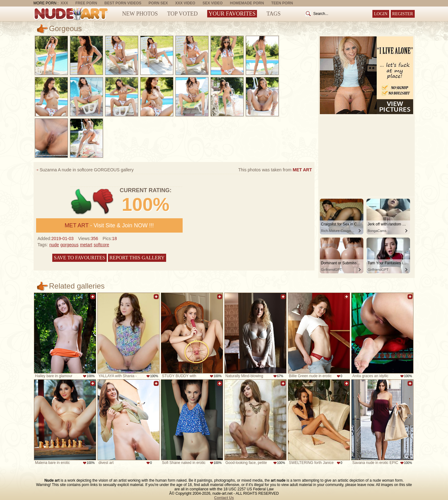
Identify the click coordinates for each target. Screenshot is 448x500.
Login (381, 14)
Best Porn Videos (123, 3)
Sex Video (213, 3)
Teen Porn (282, 3)
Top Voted (182, 14)
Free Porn (86, 3)
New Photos (140, 14)
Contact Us (224, 498)
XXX (64, 3)
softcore (101, 245)
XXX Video (185, 3)
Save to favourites (79, 258)
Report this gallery (137, 258)
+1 (81, 202)
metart (86, 245)
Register (403, 14)
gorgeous (69, 245)
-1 (103, 202)
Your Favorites (232, 14)
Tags (273, 14)
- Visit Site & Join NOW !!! (109, 225)
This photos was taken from (275, 170)
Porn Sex (158, 3)
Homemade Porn (247, 3)
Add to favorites (93, 297)
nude (54, 245)
